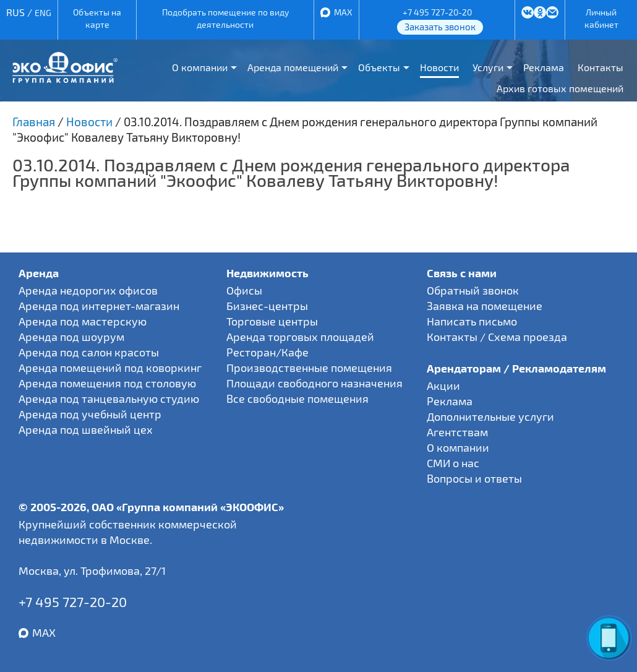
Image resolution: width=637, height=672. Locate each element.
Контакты (601, 67)
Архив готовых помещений (560, 88)
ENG (43, 13)
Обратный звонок (473, 290)
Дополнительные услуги (490, 416)
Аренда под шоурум (71, 337)
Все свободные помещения (297, 398)
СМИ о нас (453, 463)
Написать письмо (472, 321)
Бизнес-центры (267, 306)
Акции (443, 386)
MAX (343, 12)
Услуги (488, 67)
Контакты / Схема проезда (497, 337)
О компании (200, 67)
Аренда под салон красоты (89, 352)
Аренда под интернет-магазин (99, 306)
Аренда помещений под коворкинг (110, 368)
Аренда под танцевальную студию (109, 398)
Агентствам (457, 432)
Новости (439, 67)
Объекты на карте (97, 18)
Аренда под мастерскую (83, 321)
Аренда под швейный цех (86, 429)
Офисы (244, 290)
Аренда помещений (293, 67)
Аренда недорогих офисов (88, 290)
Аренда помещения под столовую (107, 383)
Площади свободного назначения (314, 383)
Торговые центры (272, 321)
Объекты (379, 67)
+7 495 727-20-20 (437, 12)
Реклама (544, 67)
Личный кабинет (601, 18)
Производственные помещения (309, 368)
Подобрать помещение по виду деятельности (225, 18)
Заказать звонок (440, 27)
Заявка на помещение (485, 306)
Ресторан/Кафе (267, 352)
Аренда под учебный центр (90, 414)
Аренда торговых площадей (300, 337)
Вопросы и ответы (474, 478)
